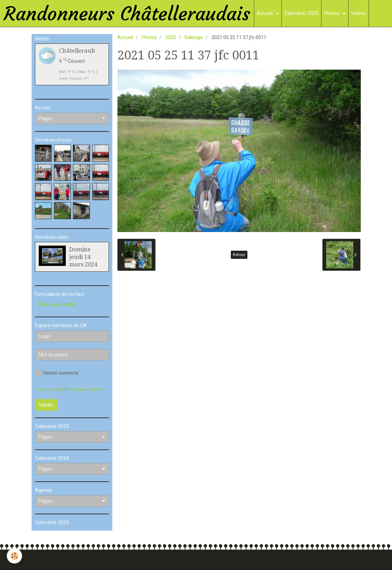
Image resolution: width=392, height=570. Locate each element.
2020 (171, 37)
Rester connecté (57, 373)
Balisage (194, 37)
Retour (239, 255)
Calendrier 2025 (301, 13)
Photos (332, 13)
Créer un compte (50, 389)
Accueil (265, 13)
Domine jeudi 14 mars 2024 (83, 257)
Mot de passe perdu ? (86, 389)
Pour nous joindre (57, 304)
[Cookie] (14, 556)
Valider (46, 405)
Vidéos (359, 13)
